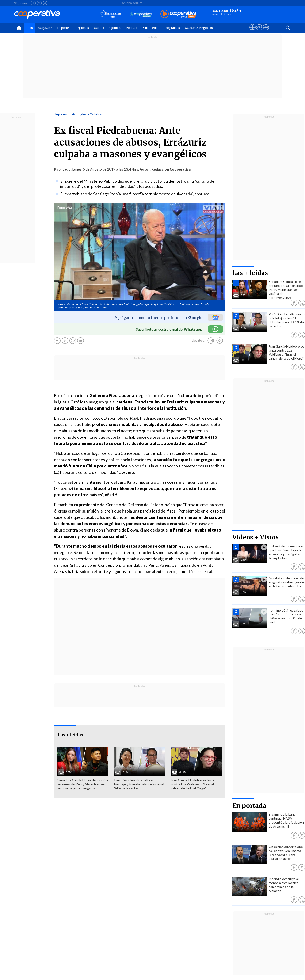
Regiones (82, 28)
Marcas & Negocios (199, 28)
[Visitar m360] (259, 32)
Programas (172, 28)
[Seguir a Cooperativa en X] (39, 3)
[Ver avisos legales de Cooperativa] (253, 32)
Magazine (45, 28)
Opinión (115, 28)
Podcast (132, 28)
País (30, 28)
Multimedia (150, 28)
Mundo (99, 28)
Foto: (61, 208)
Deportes (64, 28)
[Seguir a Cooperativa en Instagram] (45, 3)
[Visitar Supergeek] (266, 32)
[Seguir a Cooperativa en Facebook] (33, 3)
